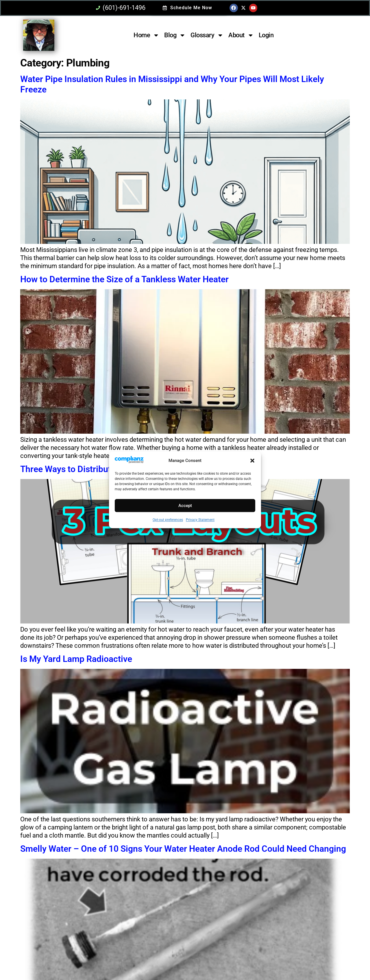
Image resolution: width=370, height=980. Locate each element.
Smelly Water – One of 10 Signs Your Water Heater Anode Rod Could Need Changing (183, 849)
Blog (175, 35)
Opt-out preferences (168, 520)
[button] (252, 461)
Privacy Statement (200, 520)
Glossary (207, 35)
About (241, 35)
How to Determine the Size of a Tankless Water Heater (124, 279)
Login (266, 35)
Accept (185, 506)
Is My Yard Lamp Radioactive (76, 659)
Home (146, 35)
